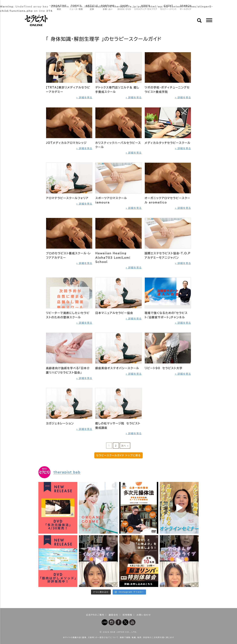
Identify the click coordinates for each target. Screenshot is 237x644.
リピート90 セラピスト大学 (164, 368)
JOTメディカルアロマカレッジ (66, 143)
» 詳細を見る (84, 97)
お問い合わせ (144, 615)
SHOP (124, 8)
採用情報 (127, 615)
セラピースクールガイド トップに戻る (119, 455)
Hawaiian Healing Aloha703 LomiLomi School (113, 258)
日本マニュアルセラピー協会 (114, 313)
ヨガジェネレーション (60, 423)
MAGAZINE (59, 8)
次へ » (125, 446)
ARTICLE (92, 8)
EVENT (169, 8)
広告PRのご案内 (95, 615)
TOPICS (76, 8)
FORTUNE (108, 8)
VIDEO (146, 8)
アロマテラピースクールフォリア (67, 198)
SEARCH (186, 8)
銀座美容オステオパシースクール (117, 368)
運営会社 (114, 615)
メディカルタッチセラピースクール (168, 143)
